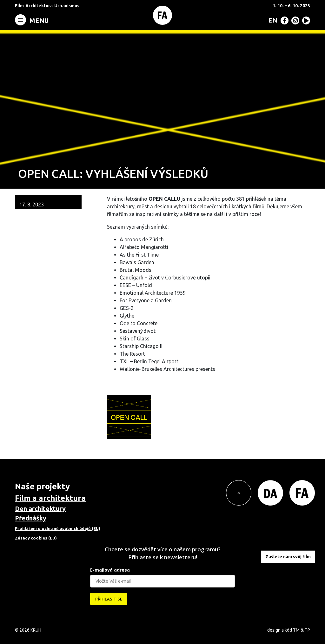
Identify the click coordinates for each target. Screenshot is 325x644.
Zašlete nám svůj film (288, 557)
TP (307, 630)
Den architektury (40, 509)
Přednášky (31, 518)
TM (296, 630)
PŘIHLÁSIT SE (109, 599)
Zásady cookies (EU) (36, 538)
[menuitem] (272, 20)
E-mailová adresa (110, 570)
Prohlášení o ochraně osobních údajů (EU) (58, 528)
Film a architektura (50, 498)
